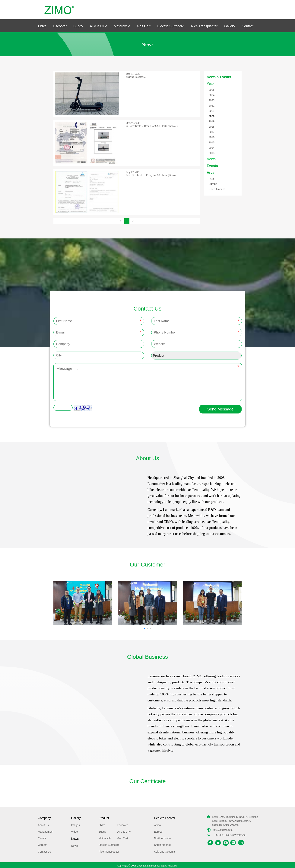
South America (163, 844)
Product (104, 817)
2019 (212, 121)
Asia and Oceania (165, 850)
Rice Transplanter (204, 26)
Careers (43, 844)
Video (75, 831)
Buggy (78, 26)
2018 (212, 127)
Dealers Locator (165, 817)
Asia (211, 179)
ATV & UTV (98, 26)
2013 (212, 153)
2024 (212, 95)
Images (75, 824)
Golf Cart (144, 26)
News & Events (219, 77)
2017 (212, 132)
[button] (144, 627)
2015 (212, 142)
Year (210, 84)
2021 (212, 111)
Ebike (42, 26)
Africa (157, 824)
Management (46, 831)
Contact (248, 26)
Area (211, 173)
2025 (212, 90)
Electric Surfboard (171, 26)
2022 (212, 106)
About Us (43, 824)
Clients (42, 837)
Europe (213, 184)
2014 (212, 148)
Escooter (60, 26)
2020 (212, 116)
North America (217, 189)
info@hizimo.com (223, 829)
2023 (212, 100)
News (211, 159)
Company (44, 817)
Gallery (230, 26)
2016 (212, 137)
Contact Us (44, 850)
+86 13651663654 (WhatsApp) (230, 834)
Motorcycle (122, 26)
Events (212, 166)
